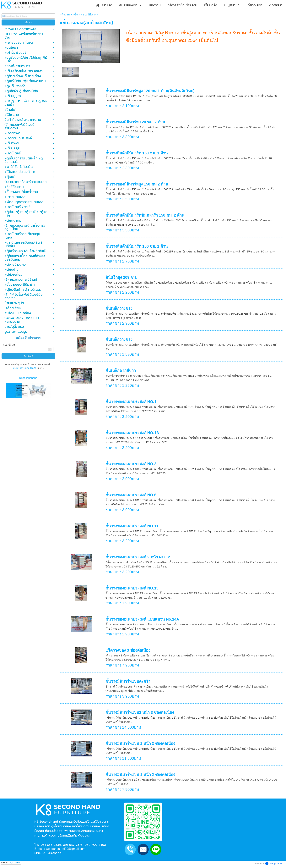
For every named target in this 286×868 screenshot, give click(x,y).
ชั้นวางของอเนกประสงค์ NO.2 (131, 464)
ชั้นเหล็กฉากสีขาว (121, 371)
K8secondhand (28, 378)
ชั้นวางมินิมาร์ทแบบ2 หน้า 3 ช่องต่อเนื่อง (140, 712)
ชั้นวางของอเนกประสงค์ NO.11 (132, 526)
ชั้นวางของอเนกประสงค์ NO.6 (131, 495)
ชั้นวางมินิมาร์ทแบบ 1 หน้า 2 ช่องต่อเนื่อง (140, 775)
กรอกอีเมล (9, 345)
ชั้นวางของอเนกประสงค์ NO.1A (132, 433)
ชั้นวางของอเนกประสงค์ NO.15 (132, 588)
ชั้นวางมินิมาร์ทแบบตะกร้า (128, 681)
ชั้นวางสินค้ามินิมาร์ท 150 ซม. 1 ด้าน (137, 153)
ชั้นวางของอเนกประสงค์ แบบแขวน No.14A (142, 619)
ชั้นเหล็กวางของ (119, 308)
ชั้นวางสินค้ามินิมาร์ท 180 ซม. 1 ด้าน (137, 246)
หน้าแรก (65, 14)
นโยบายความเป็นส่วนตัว (25, 368)
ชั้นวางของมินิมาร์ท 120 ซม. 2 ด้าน (135, 122)
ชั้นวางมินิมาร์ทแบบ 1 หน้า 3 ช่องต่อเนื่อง (140, 744)
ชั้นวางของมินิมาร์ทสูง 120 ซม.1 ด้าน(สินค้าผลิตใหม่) (150, 91)
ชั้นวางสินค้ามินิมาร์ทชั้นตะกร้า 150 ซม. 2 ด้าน (145, 215)
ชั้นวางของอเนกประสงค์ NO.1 (131, 402)
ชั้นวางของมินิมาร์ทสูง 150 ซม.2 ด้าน (137, 184)
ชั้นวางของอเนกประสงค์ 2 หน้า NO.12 (138, 557)
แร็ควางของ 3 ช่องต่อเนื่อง (128, 650)
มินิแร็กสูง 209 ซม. (121, 277)
